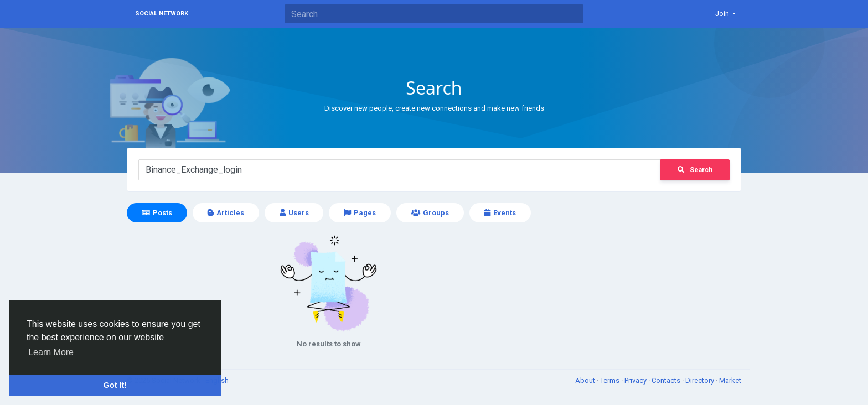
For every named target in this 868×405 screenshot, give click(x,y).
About (586, 380)
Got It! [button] (115, 385)
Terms (611, 380)
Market (730, 380)
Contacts (667, 380)
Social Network (162, 14)
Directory (701, 380)
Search (695, 170)
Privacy (636, 380)
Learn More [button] (51, 352)
